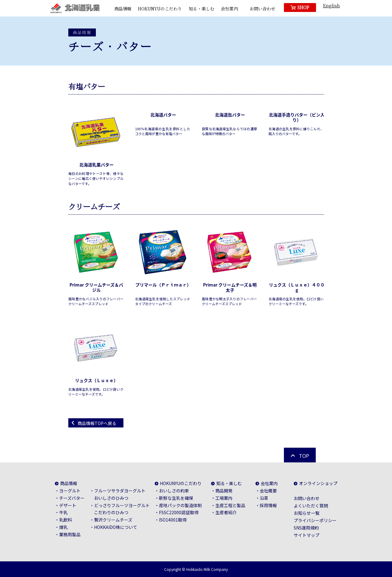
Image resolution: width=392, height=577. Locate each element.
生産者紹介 (226, 512)
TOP (304, 456)
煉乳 (63, 527)
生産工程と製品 (230, 505)
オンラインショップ (318, 483)
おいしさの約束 (174, 491)
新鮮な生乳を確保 (176, 498)
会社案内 (229, 9)
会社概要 (268, 491)
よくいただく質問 (311, 506)
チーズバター (72, 498)
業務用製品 (70, 534)
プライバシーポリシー (315, 520)
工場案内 (224, 498)
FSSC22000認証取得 (179, 512)
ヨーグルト (70, 491)
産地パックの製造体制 (180, 505)
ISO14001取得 (173, 520)
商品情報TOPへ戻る (97, 423)
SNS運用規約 (306, 528)
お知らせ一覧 (307, 513)
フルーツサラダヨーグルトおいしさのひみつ (120, 494)
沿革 (264, 498)
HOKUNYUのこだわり (160, 9)
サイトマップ (307, 535)
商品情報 (123, 9)
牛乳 (63, 512)
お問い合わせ (262, 9)
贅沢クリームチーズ (113, 520)
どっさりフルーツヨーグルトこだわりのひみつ (122, 509)
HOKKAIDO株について (116, 527)
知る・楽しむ (202, 9)
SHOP (303, 7)
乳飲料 (66, 520)
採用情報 (268, 505)
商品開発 (224, 491)
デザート (68, 505)
